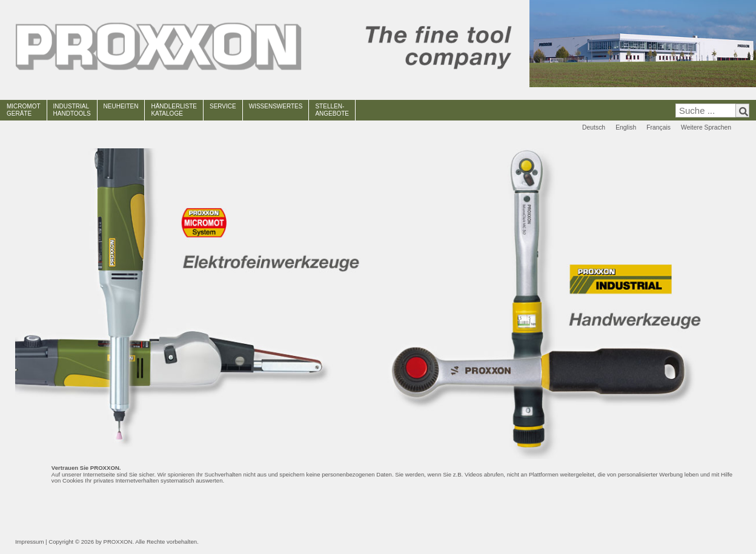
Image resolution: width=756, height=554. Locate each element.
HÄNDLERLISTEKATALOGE (174, 110)
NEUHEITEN (121, 106)
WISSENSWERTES (276, 106)
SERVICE (223, 106)
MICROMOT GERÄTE (24, 110)
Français (658, 127)
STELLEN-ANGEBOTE (332, 110)
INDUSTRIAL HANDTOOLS (72, 110)
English (626, 127)
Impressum (29, 542)
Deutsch (594, 127)
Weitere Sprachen (706, 127)
